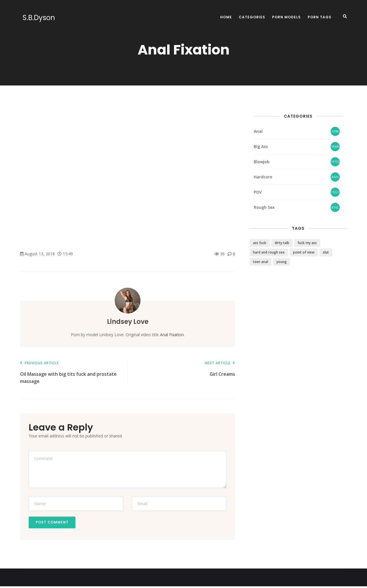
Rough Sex (264, 207)
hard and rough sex (269, 252)
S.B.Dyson (36, 18)
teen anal (260, 262)
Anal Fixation (172, 335)
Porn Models (286, 17)
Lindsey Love (128, 321)
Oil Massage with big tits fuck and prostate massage (71, 373)
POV (258, 192)
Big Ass (261, 146)
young (282, 262)
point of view (304, 252)
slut (326, 252)
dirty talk (282, 243)
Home (226, 17)
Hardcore (263, 177)
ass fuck (260, 243)
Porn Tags (320, 17)
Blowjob (262, 162)
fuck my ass (307, 243)
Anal (258, 131)
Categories (252, 17)
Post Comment (54, 523)
